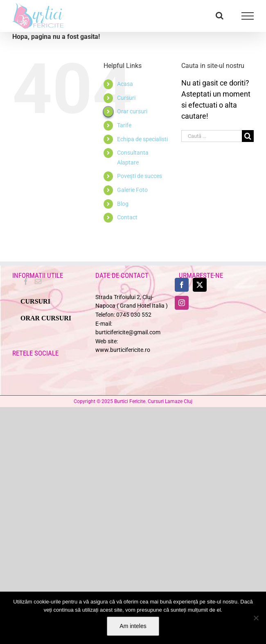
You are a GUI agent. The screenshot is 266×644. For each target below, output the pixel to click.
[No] (256, 618)
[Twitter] (200, 285)
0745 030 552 (134, 315)
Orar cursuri (132, 111)
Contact (127, 217)
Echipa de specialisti (142, 139)
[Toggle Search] (220, 16)
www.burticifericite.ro (123, 350)
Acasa (125, 84)
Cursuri (126, 98)
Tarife (124, 125)
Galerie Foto (132, 190)
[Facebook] (26, 281)
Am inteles (133, 626)
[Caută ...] (212, 136)
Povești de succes (140, 176)
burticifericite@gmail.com (128, 332)
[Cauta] (248, 136)
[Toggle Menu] (248, 16)
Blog (123, 204)
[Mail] (38, 281)
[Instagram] (182, 303)
